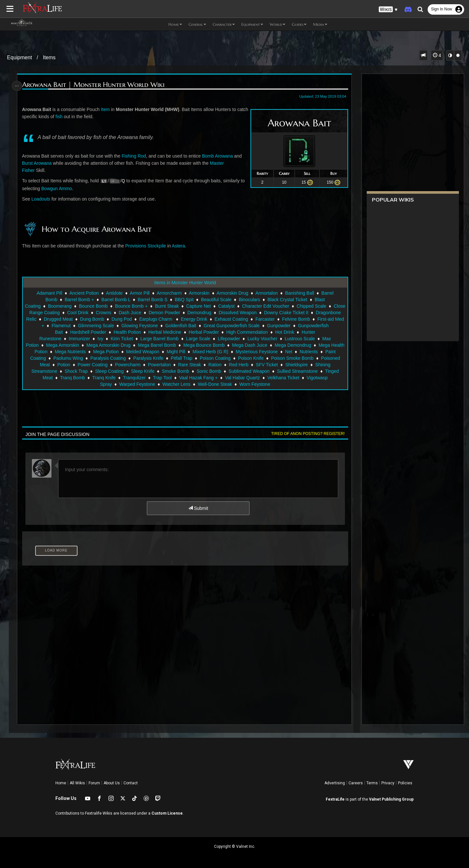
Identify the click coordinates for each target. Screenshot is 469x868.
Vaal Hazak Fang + (283, 378)
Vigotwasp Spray (136, 384)
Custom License (167, 813)
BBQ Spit (184, 300)
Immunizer (110, 339)
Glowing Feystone (204, 326)
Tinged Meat (125, 378)
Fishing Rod (135, 156)
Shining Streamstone (112, 371)
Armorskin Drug (232, 293)
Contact (131, 783)
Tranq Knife (189, 378)
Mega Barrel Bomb (200, 345)
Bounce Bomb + (147, 306)
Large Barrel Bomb (190, 339)
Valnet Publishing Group (391, 799)
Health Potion (184, 332)
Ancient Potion (84, 293)
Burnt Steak (183, 306)
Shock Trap (153, 371)
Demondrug (233, 313)
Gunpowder (61, 332)
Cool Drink (112, 313)
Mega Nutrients (138, 352)
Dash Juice (164, 313)
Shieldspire (72, 371)
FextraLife (335, 799)
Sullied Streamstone (85, 378)
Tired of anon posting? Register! (306, 434)
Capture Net (214, 306)
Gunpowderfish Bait (100, 332)
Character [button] (224, 24)
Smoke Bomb (252, 371)
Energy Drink (236, 319)
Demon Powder (198, 313)
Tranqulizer (219, 378)
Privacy (388, 783)
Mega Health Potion (95, 352)
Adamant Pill (49, 293)
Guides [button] (299, 24)
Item (107, 109)
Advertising (335, 783)
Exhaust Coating (273, 319)
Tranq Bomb (157, 378)
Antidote (114, 293)
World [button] (277, 24)
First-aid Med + (93, 326)
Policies (405, 783)
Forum (94, 783)
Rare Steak (266, 365)
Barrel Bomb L (115, 300)
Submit (198, 508)
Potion (140, 365)
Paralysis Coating (191, 358)
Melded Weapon (211, 352)
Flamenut (125, 326)
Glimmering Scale (160, 326)
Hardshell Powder (145, 332)
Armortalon (266, 293)
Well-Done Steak (256, 384)
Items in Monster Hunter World (185, 283)
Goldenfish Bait (245, 326)
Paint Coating (115, 358)
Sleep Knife (219, 371)
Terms (372, 783)
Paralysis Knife (231, 358)
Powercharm (204, 365)
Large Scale (229, 339)
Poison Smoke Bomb (68, 365)
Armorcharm (169, 293)
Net (65, 358)
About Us (112, 783)
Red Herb (315, 365)
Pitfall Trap (264, 358)
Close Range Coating (72, 313)
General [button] (197, 24)
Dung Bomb (134, 319)
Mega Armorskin (106, 345)
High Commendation (304, 332)
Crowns (137, 313)
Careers (356, 783)
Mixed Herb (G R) (278, 352)
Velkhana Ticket (95, 384)
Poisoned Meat (111, 365)
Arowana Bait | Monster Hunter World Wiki (95, 85)
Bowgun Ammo (58, 189)
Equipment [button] (252, 24)
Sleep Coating (186, 371)
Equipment (20, 57)
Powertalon (236, 365)
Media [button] (320, 24)
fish (73, 117)
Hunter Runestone (74, 339)
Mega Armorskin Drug (152, 345)
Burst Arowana (39, 163)
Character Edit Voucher (281, 306)
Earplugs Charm (198, 319)
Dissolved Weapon (271, 313)
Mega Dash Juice (293, 345)
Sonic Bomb (285, 371)
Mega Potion (174, 352)
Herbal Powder (261, 332)
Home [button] (175, 24)
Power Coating (169, 365)
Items (49, 57)
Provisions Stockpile (147, 246)
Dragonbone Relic (60, 319)
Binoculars (249, 300)
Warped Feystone (178, 384)
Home (61, 783)
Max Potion (71, 345)
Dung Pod (163, 319)
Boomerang (75, 306)
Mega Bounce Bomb (247, 345)
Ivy (131, 339)
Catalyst (242, 306)
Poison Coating (298, 358)
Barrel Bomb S (152, 300)
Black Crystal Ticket (287, 300)
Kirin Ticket (152, 339)
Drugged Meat (100, 319)
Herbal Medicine (222, 332)
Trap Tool (247, 378)
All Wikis (77, 783)
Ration (291, 365)
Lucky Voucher (293, 339)
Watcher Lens (218, 384)
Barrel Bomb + (79, 300)
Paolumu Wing (151, 358)
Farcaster (307, 319)
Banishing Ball (299, 293)
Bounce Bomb (109, 306)
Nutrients (85, 358)
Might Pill (244, 352)
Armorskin (199, 293)
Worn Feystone (296, 384)
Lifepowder (259, 339)
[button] (388, 10)
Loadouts (42, 199)
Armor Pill (140, 293)
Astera (180, 246)
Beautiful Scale (216, 300)
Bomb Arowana (219, 156)
